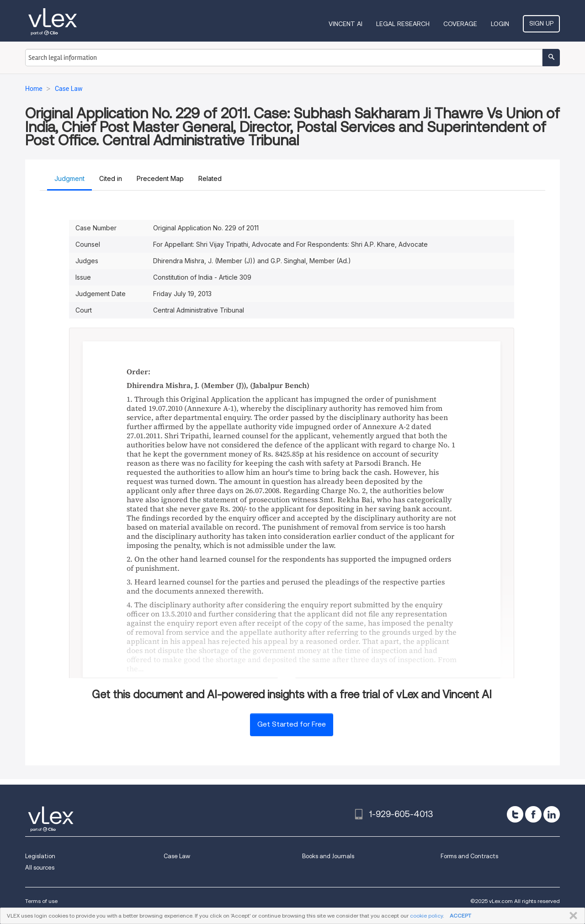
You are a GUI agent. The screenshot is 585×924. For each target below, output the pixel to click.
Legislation (40, 856)
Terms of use (41, 901)
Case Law (177, 856)
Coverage (460, 24)
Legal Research (403, 24)
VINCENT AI (346, 24)
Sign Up (541, 23)
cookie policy (426, 916)
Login (500, 24)
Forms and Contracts (469, 856)
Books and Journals (328, 856)
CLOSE (572, 916)
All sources (40, 868)
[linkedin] (552, 814)
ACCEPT (460, 916)
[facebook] (533, 814)
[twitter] (515, 814)
